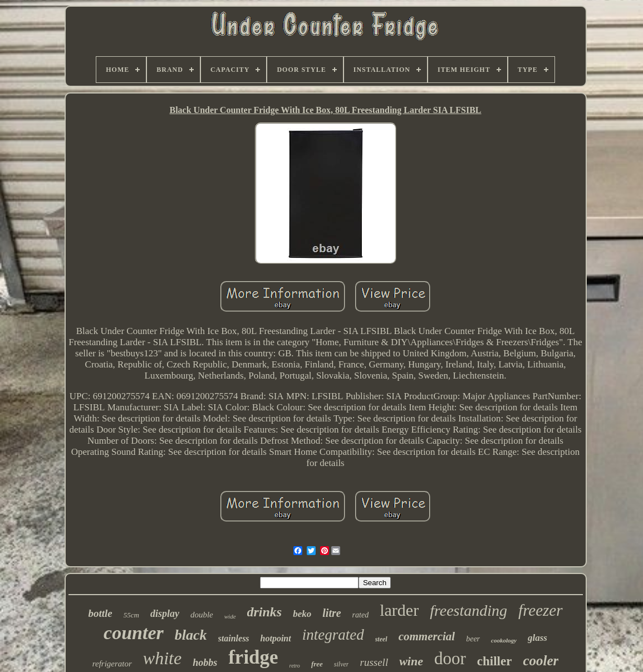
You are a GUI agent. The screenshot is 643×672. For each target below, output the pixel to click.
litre (332, 613)
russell (374, 662)
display (165, 614)
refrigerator (112, 664)
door (450, 658)
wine (411, 661)
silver (342, 664)
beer (473, 639)
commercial (427, 636)
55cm (131, 615)
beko (302, 614)
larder (399, 610)
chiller (495, 661)
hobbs (205, 663)
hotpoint (276, 638)
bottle (100, 613)
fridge (253, 657)
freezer (540, 610)
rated (361, 615)
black (191, 635)
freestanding (468, 610)
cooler (541, 661)
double (202, 615)
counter (134, 633)
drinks (265, 612)
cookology (504, 640)
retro (295, 666)
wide (230, 616)
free (317, 664)
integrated (333, 635)
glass (538, 638)
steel (381, 639)
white (162, 658)
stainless (234, 638)
